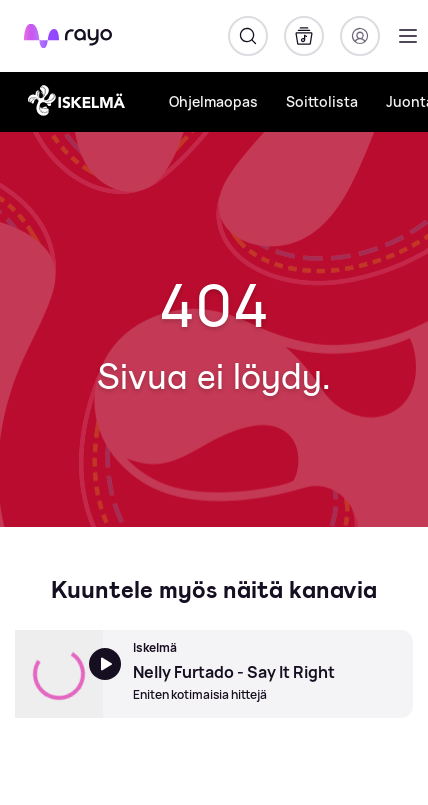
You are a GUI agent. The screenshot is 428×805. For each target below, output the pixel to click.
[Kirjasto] (304, 36)
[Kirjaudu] (360, 36)
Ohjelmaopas (213, 101)
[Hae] (248, 36)
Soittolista (322, 101)
